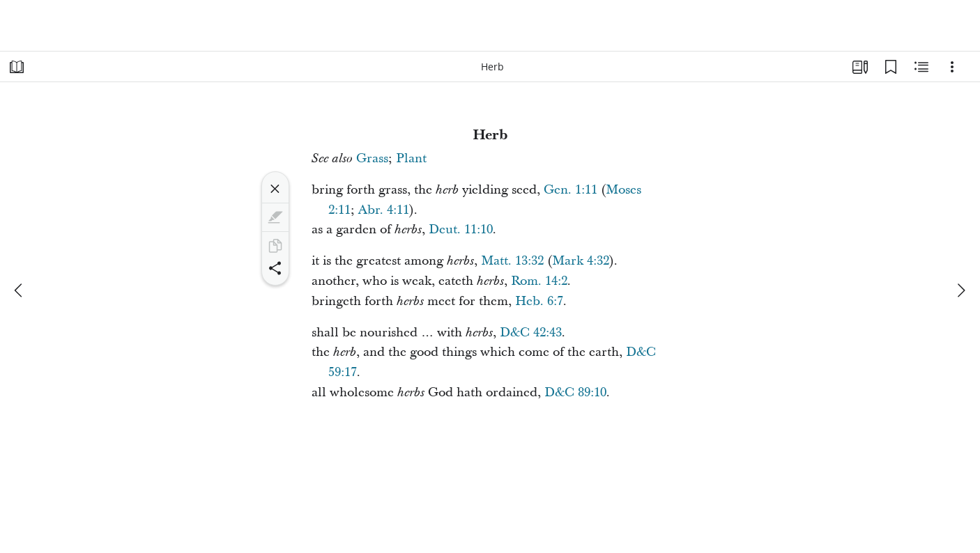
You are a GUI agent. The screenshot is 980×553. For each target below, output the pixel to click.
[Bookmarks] (891, 67)
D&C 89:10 (575, 392)
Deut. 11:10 (461, 229)
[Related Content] (921, 67)
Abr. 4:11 (384, 210)
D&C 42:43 (531, 333)
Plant (411, 158)
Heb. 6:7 (539, 301)
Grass (372, 158)
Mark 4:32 (581, 261)
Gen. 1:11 (571, 190)
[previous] (20, 290)
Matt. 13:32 (512, 261)
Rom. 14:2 (539, 281)
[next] (960, 290)
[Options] (952, 67)
